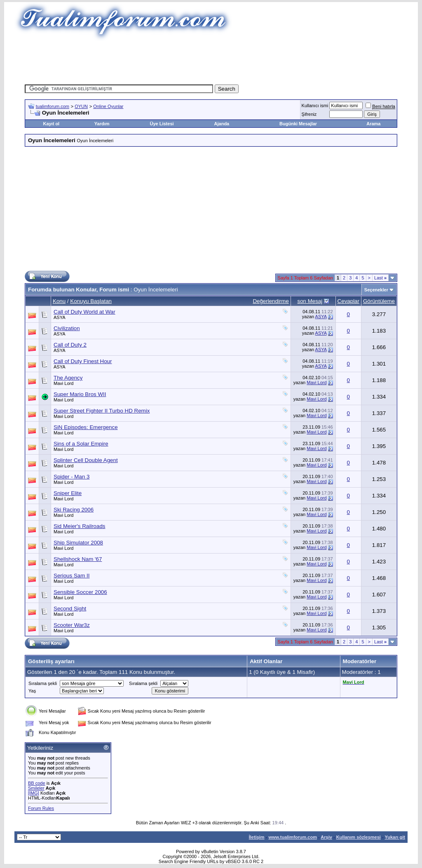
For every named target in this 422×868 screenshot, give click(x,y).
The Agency (68, 378)
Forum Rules (41, 808)
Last (380, 278)
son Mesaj (310, 301)
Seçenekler (376, 290)
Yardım (102, 124)
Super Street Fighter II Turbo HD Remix (102, 411)
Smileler (36, 788)
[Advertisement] (211, 60)
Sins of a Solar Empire (81, 444)
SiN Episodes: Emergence (86, 427)
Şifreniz (309, 114)
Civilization (67, 328)
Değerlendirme (271, 301)
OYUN (81, 106)
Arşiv (326, 837)
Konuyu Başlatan (91, 301)
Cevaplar (348, 301)
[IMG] (34, 793)
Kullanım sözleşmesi (359, 837)
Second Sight (70, 609)
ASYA (60, 317)
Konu (59, 301)
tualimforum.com (53, 106)
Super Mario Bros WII (80, 394)
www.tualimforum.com (293, 837)
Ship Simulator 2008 (78, 543)
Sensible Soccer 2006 (80, 592)
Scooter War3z (72, 625)
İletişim (257, 837)
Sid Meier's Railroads (80, 526)
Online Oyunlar (108, 106)
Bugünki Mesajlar (298, 124)
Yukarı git (395, 837)
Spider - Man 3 (72, 477)
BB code (37, 783)
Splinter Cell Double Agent (86, 460)
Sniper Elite (68, 493)
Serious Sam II (72, 576)
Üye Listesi (162, 124)
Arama (373, 124)
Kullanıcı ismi (315, 106)
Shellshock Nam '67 (78, 559)
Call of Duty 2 (70, 345)
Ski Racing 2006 (74, 510)
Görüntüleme (379, 301)
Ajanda (222, 124)
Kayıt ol (51, 124)
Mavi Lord (63, 383)
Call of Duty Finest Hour (83, 361)
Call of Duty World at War (84, 312)
